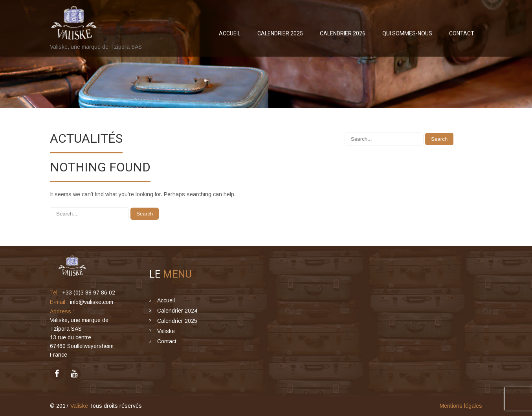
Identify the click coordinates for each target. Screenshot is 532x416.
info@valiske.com (92, 302)
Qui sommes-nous (407, 33)
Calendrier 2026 (343, 33)
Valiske (166, 331)
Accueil (230, 33)
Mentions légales (461, 406)
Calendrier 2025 (280, 33)
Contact (462, 33)
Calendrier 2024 (177, 311)
